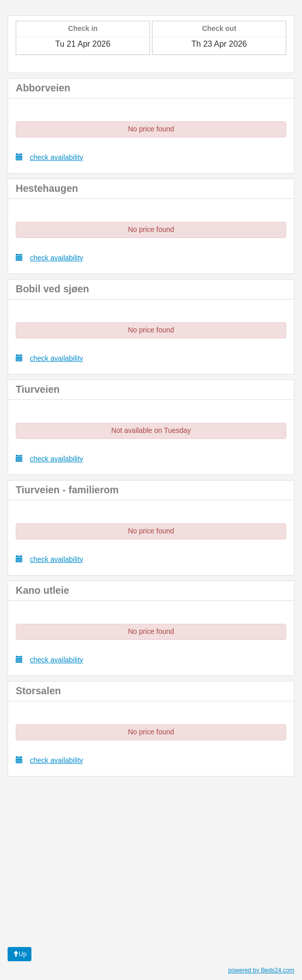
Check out (219, 28)
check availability (49, 157)
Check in (83, 28)
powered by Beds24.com (261, 970)
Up (20, 954)
